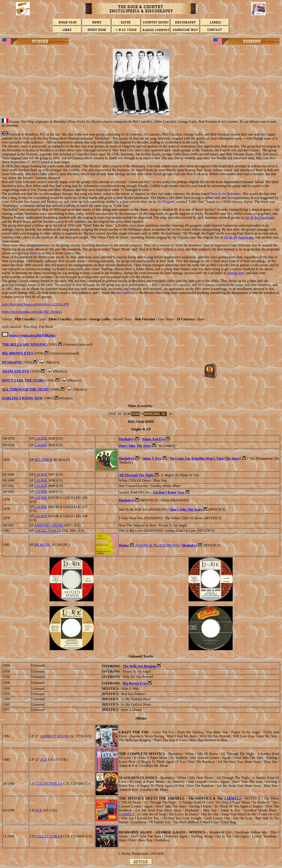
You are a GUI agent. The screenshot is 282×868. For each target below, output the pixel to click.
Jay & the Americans (260, 217)
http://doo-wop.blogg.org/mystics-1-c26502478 (35, 304)
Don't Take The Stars (23, 380)
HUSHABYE (12, 362)
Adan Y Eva (152, 458)
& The (157, 545)
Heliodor (44, 460)
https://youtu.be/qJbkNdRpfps (32, 335)
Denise (124, 545)
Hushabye (126, 439)
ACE (44, 760)
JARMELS (233, 798)
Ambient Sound (49, 525)
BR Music (43, 545)
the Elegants (166, 202)
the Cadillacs (126, 293)
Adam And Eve (16, 371)
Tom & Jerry (236, 273)
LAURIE (41, 438)
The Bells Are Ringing (24, 344)
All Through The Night (26, 389)
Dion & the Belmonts (225, 194)
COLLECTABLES (48, 531)
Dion (34, 253)
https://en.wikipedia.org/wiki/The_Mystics (32, 312)
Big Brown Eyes (18, 353)
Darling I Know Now (22, 398)
